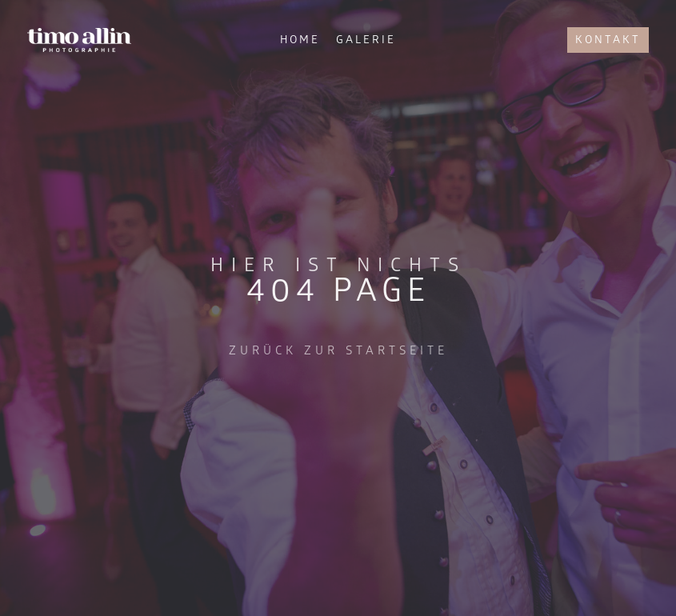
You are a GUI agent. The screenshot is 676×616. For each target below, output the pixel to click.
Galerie (366, 40)
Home (300, 40)
